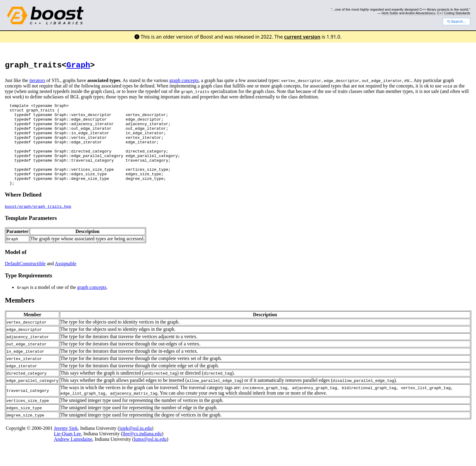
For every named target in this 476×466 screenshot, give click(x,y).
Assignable (65, 282)
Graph (78, 66)
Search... (456, 22)
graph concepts (184, 82)
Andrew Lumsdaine (73, 457)
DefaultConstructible (25, 282)
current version (302, 37)
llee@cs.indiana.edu (142, 452)
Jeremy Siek (66, 446)
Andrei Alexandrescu (420, 13)
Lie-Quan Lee (67, 452)
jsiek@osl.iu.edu (136, 446)
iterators (37, 82)
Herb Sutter (390, 13)
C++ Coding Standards (454, 13)
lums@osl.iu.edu (150, 457)
